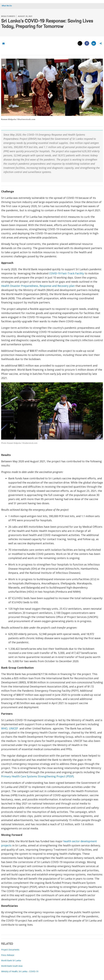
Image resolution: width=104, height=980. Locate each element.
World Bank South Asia (12, 966)
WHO (4, 728)
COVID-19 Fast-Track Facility (67, 273)
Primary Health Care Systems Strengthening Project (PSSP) (37, 776)
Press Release (8, 955)
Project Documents (10, 950)
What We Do (7, 6)
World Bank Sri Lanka (11, 960)
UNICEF (13, 728)
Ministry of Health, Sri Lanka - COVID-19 (20, 971)
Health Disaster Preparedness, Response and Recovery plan (38, 286)
